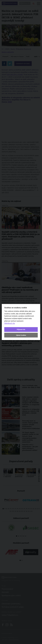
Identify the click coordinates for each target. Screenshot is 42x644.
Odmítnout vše (10, 323)
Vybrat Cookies (21, 335)
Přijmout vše (21, 329)
